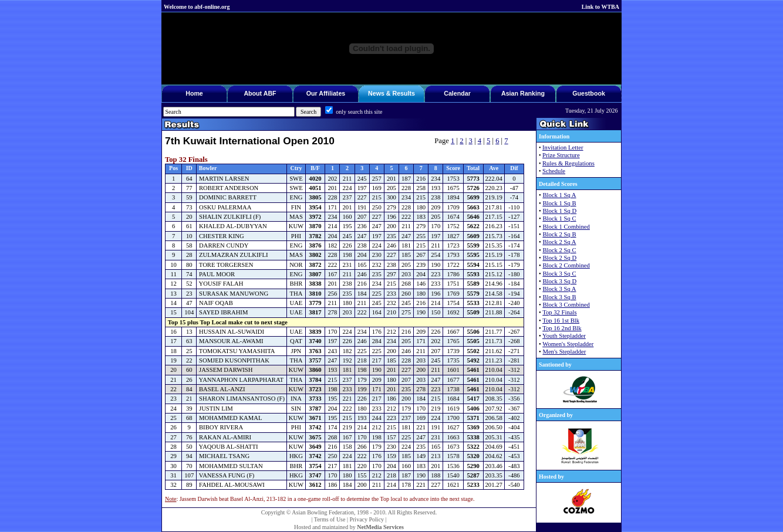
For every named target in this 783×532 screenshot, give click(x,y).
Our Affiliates (326, 93)
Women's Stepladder (568, 344)
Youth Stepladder (564, 336)
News (376, 93)
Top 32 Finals (559, 312)
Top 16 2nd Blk (562, 328)
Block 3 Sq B (559, 297)
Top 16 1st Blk (561, 321)
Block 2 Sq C (559, 250)
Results (404, 93)
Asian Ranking (523, 93)
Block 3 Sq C (559, 274)
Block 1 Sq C (559, 218)
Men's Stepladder (564, 352)
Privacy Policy (367, 519)
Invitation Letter (563, 148)
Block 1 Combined (566, 227)
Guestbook (589, 93)
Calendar (457, 93)
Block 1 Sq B (559, 203)
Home (194, 93)
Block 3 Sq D (559, 281)
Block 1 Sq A (559, 195)
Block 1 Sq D (559, 211)
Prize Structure (561, 155)
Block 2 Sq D (559, 258)
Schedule (554, 171)
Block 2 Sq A (559, 242)
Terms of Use (330, 519)
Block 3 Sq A (559, 289)
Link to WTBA (600, 7)
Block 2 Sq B (559, 234)
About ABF (260, 93)
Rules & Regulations (568, 163)
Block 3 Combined (566, 305)
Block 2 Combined (566, 265)
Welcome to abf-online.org (197, 7)
